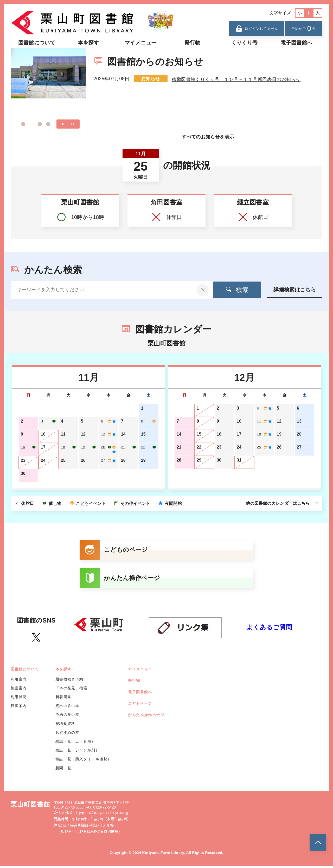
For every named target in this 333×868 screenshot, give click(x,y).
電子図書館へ (296, 43)
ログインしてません (257, 29)
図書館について (37, 43)
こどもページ (140, 705)
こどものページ (115, 551)
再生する (63, 124)
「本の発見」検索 (71, 690)
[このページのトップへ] (318, 842)
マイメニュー (140, 43)
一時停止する (72, 124)
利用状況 (19, 699)
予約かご (304, 28)
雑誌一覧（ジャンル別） (77, 752)
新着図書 (63, 699)
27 (103, 461)
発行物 (192, 43)
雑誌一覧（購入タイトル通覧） (84, 761)
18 (63, 447)
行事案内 (19, 708)
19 (83, 447)
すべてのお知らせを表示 (208, 137)
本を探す (89, 43)
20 (103, 447)
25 (259, 447)
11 (259, 421)
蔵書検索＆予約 (69, 681)
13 (103, 434)
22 (143, 447)
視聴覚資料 (65, 726)
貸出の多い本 (67, 708)
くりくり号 (245, 43)
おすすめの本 (67, 735)
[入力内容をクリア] (194, 290)
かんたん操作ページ (121, 580)
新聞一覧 (63, 770)
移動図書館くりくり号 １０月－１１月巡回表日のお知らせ (236, 79)
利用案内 (19, 681)
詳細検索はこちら (295, 290)
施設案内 (19, 690)
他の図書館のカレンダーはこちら (282, 504)
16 (23, 447)
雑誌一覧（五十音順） (75, 743)
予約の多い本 (67, 717)
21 (123, 447)
